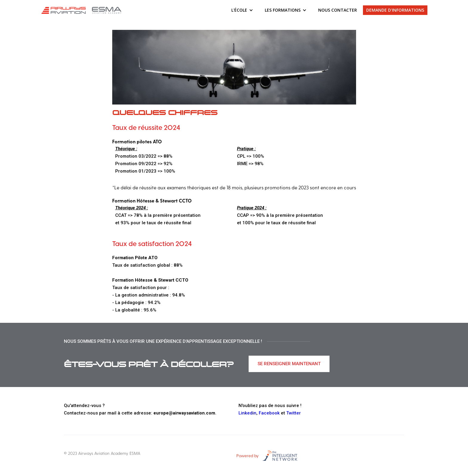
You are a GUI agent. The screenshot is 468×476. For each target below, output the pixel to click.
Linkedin (247, 413)
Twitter (294, 413)
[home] (82, 10)
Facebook (269, 413)
